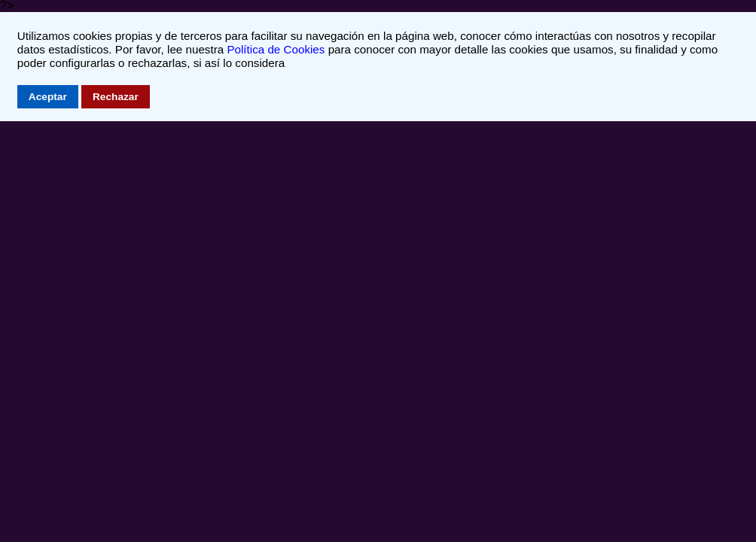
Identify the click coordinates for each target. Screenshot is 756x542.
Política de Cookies (276, 49)
